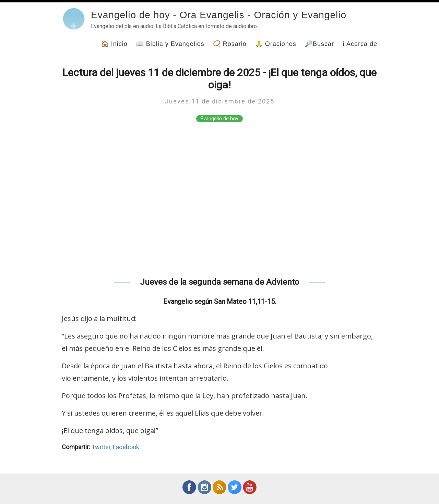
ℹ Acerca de (360, 44)
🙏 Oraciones (276, 44)
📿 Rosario (230, 44)
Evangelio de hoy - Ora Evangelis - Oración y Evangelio (219, 15)
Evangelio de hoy (219, 119)
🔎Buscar (319, 44)
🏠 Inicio (114, 44)
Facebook (126, 447)
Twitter (101, 447)
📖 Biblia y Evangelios (170, 44)
